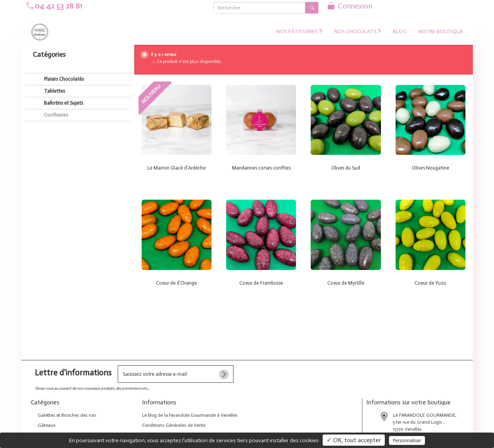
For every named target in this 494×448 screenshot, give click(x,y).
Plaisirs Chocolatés (63, 79)
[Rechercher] (260, 8)
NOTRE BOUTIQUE (441, 31)
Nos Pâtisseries (299, 31)
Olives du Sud (346, 168)
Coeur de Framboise (261, 283)
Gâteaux (46, 425)
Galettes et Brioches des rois (67, 415)
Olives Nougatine (431, 168)
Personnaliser (407, 440)
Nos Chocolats (358, 31)
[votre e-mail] (176, 374)
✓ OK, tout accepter (354, 440)
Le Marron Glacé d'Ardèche (177, 168)
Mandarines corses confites (261, 168)
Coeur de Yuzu (430, 283)
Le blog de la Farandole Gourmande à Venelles (190, 415)
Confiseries (55, 115)
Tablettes (54, 91)
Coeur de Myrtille (346, 283)
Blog (400, 31)
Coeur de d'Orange (176, 283)
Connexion (349, 6)
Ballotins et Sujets (63, 103)
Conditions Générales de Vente (174, 425)
